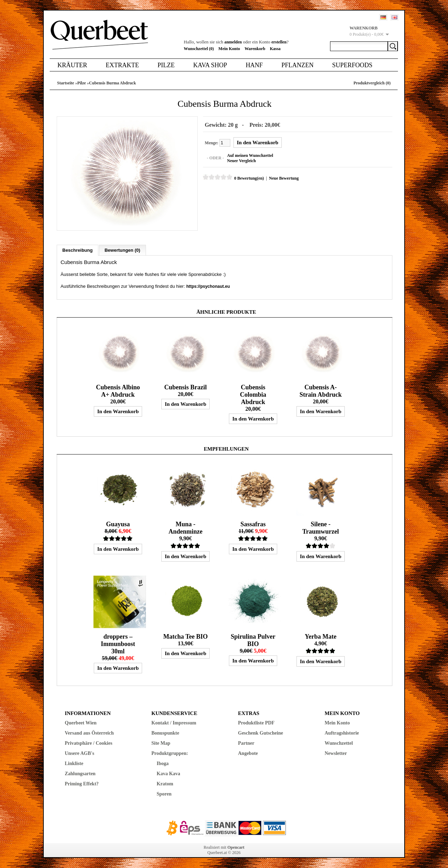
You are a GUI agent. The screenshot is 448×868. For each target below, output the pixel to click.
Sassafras (253, 524)
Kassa (275, 49)
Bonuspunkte (165, 733)
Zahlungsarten (80, 773)
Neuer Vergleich (241, 161)
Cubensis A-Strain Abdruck (321, 391)
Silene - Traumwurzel (321, 527)
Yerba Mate (321, 636)
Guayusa (118, 524)
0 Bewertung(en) (249, 178)
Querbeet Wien (81, 723)
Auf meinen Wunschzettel (250, 155)
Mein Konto (229, 49)
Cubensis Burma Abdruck (112, 83)
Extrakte (122, 65)
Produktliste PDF (256, 723)
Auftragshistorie (342, 733)
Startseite (66, 83)
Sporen (164, 794)
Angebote (248, 753)
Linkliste (74, 763)
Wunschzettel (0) (199, 49)
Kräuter (72, 65)
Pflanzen (297, 65)
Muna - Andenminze (185, 527)
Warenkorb (255, 49)
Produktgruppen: (170, 753)
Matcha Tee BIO (185, 636)
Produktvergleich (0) (372, 83)
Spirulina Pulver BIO (253, 640)
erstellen (279, 42)
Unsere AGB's (79, 753)
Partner (246, 743)
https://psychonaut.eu (208, 286)
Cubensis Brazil (185, 387)
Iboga (163, 763)
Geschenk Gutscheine (261, 733)
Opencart (236, 847)
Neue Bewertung (283, 178)
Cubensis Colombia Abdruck (253, 394)
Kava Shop (210, 65)
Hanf (254, 65)
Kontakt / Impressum (174, 723)
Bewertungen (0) (122, 250)
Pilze (166, 65)
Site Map (161, 743)
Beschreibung (78, 250)
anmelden (233, 42)
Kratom (165, 783)
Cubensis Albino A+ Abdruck (118, 391)
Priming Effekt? (82, 783)
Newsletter (336, 753)
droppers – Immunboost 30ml (118, 644)
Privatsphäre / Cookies (89, 743)
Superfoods (352, 65)
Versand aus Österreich (89, 733)
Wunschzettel (339, 743)
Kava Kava (169, 773)
